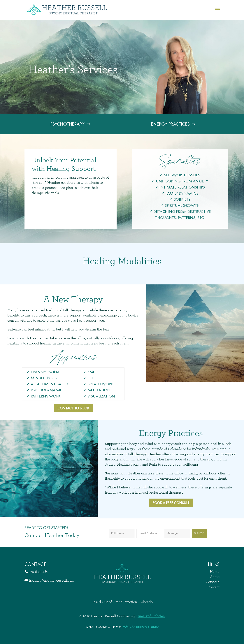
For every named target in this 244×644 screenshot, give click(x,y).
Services (213, 582)
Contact (214, 587)
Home (215, 572)
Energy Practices (170, 124)
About (215, 577)
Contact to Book (73, 408)
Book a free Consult (171, 503)
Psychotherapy (67, 124)
